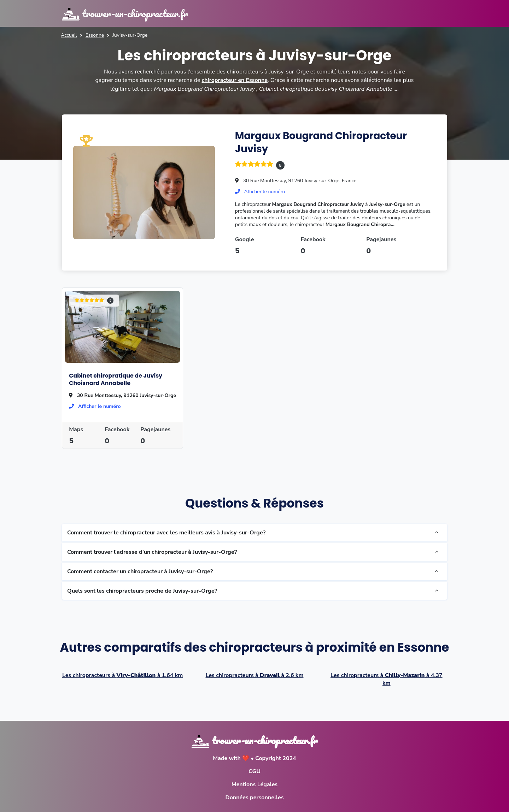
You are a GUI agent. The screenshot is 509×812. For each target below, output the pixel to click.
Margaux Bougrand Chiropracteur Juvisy (322, 142)
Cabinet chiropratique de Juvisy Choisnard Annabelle (116, 379)
